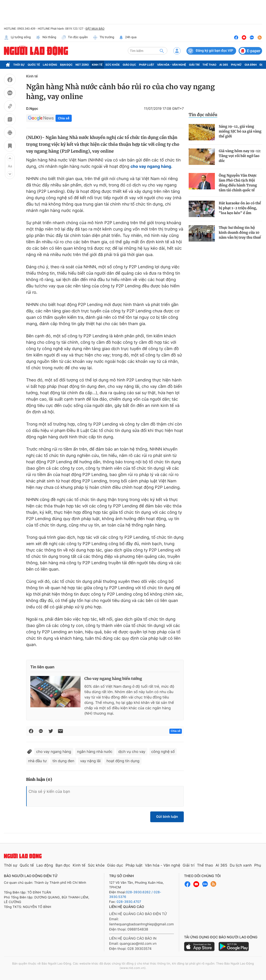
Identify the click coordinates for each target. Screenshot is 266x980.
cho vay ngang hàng (54, 752)
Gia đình (251, 65)
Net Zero (82, 65)
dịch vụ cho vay (132, 752)
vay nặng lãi (90, 761)
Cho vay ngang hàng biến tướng (113, 679)
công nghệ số (163, 752)
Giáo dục (129, 65)
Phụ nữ (236, 65)
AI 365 (224, 65)
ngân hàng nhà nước (95, 752)
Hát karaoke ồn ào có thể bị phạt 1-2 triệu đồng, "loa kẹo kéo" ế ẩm (240, 208)
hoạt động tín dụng (123, 761)
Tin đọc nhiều (203, 115)
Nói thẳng (46, 37)
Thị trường (104, 37)
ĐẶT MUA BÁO (95, 29)
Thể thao (209, 65)
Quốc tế (34, 65)
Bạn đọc (66, 65)
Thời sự (19, 65)
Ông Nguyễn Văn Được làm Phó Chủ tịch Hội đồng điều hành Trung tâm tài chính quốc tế (238, 183)
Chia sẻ (64, 118)
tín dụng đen (63, 761)
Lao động (50, 65)
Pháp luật (147, 65)
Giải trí (194, 65)
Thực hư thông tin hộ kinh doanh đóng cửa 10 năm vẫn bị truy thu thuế (240, 233)
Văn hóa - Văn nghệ (172, 65)
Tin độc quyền (75, 37)
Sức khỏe (113, 65)
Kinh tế (97, 65)
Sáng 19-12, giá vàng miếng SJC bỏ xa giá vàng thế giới (240, 131)
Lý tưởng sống (17, 37)
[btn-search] (162, 51)
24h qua (128, 37)
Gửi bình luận (167, 817)
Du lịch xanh (241, 865)
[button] (10, 158)
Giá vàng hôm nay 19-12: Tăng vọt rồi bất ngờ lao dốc (240, 156)
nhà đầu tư (37, 761)
